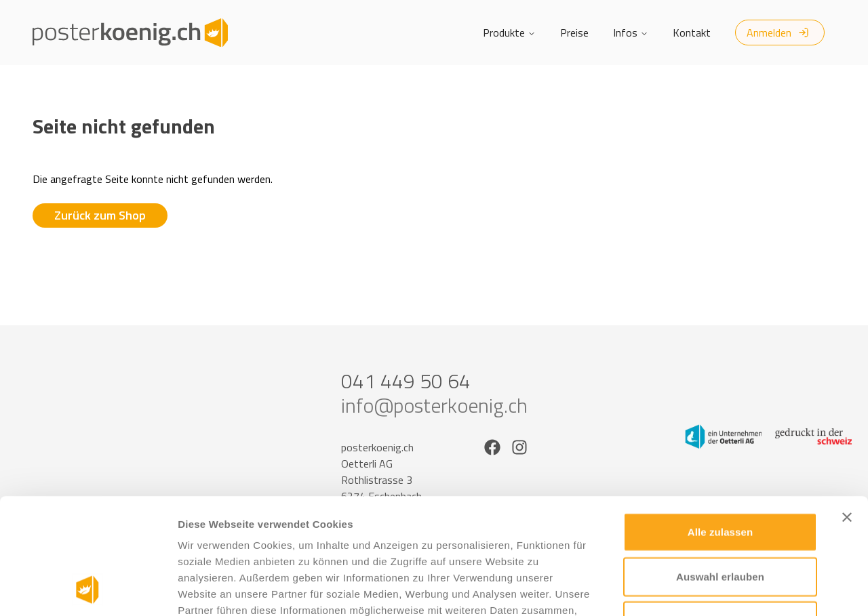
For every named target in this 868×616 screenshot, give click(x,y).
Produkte (509, 33)
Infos (631, 33)
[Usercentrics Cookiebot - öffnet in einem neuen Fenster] (88, 590)
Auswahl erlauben (720, 468)
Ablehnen (720, 512)
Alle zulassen (720, 423)
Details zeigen (721, 589)
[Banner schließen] (847, 409)
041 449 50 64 (406, 381)
